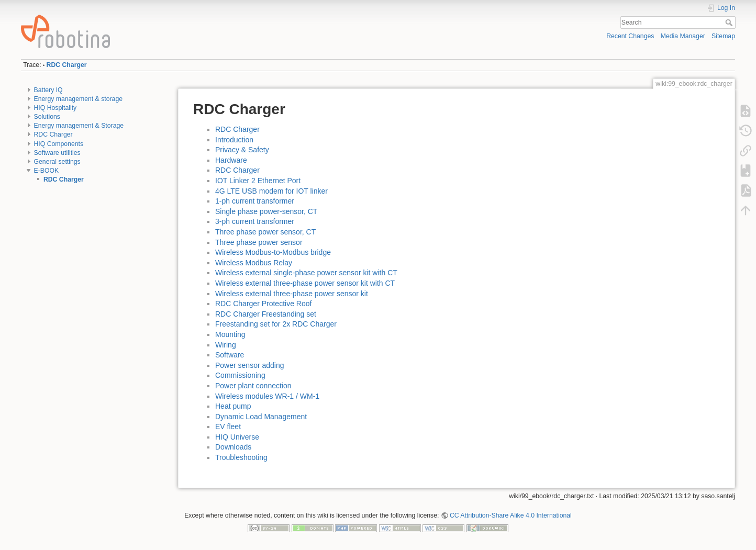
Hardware (231, 160)
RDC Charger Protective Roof (263, 304)
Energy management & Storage (79, 126)
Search (730, 23)
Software (230, 355)
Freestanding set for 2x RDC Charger (276, 324)
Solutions (47, 117)
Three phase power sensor (259, 242)
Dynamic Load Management (261, 417)
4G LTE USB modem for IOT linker (271, 191)
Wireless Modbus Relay (254, 263)
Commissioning (240, 375)
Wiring (226, 345)
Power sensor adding (250, 365)
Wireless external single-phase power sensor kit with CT (306, 273)
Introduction (234, 140)
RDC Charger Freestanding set (266, 314)
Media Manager (683, 36)
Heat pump (233, 406)
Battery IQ (48, 90)
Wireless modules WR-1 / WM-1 (267, 396)
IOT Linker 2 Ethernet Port (258, 181)
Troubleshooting (241, 457)
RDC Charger (67, 65)
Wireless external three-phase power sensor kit (292, 294)
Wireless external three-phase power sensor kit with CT (305, 283)
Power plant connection (253, 386)
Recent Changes (630, 36)
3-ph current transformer (255, 221)
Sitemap (723, 36)
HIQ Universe (237, 437)
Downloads (233, 447)
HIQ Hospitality (55, 108)
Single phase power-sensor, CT (266, 211)
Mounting (230, 334)
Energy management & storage (79, 99)
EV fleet (228, 426)
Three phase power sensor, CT (265, 232)
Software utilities (57, 153)
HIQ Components (59, 144)
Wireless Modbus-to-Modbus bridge (273, 252)
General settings (57, 162)
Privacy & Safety (242, 150)
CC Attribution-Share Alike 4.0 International (511, 515)
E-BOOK (47, 171)
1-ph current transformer (255, 201)
